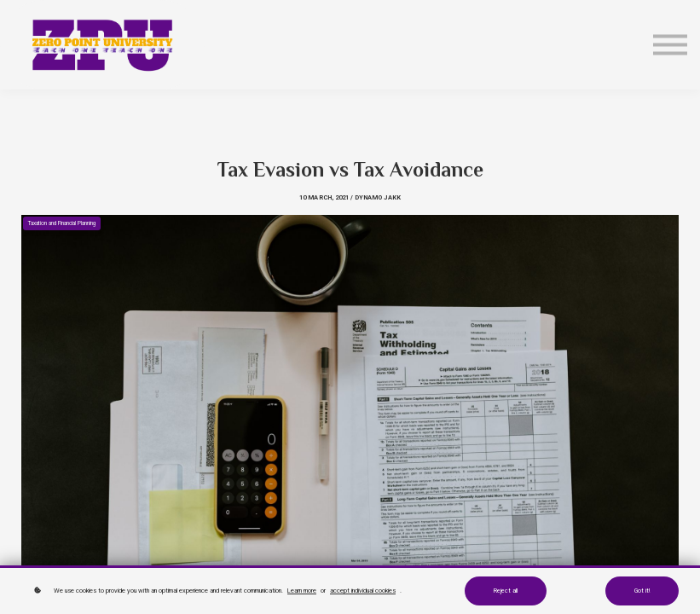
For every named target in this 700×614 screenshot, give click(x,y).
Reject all (506, 591)
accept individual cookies (363, 591)
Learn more (302, 591)
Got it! (642, 591)
